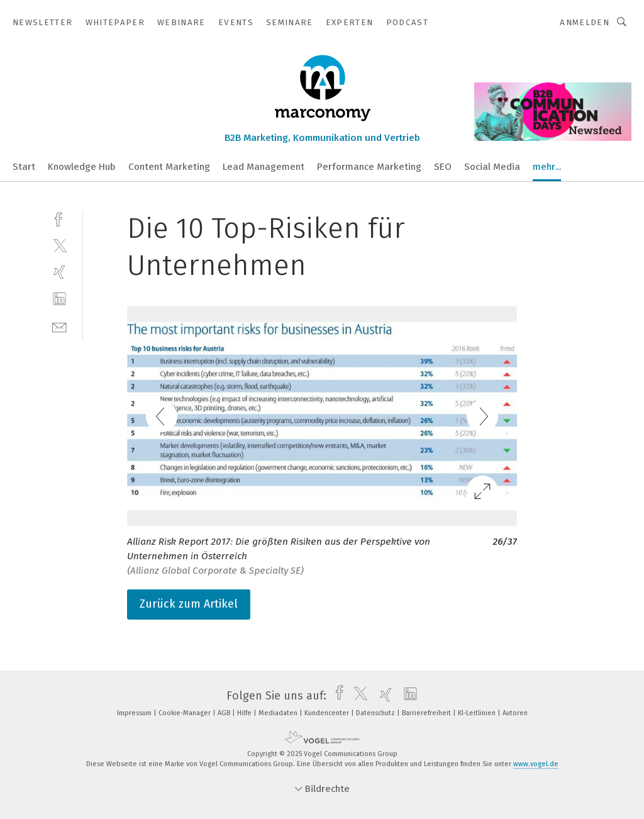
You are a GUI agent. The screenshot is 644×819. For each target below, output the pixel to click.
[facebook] (59, 218)
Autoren (515, 713)
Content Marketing (169, 167)
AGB (225, 713)
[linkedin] (59, 299)
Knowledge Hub (82, 167)
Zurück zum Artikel (189, 604)
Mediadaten (279, 713)
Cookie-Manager (186, 713)
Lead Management (264, 167)
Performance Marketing (369, 167)
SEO (443, 167)
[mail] (59, 326)
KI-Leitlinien (478, 713)
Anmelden (585, 22)
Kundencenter (328, 713)
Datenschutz (376, 713)
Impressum (135, 713)
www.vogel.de (536, 764)
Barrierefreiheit (427, 713)
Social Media (492, 167)
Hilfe (245, 713)
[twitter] (59, 245)
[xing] (59, 272)
